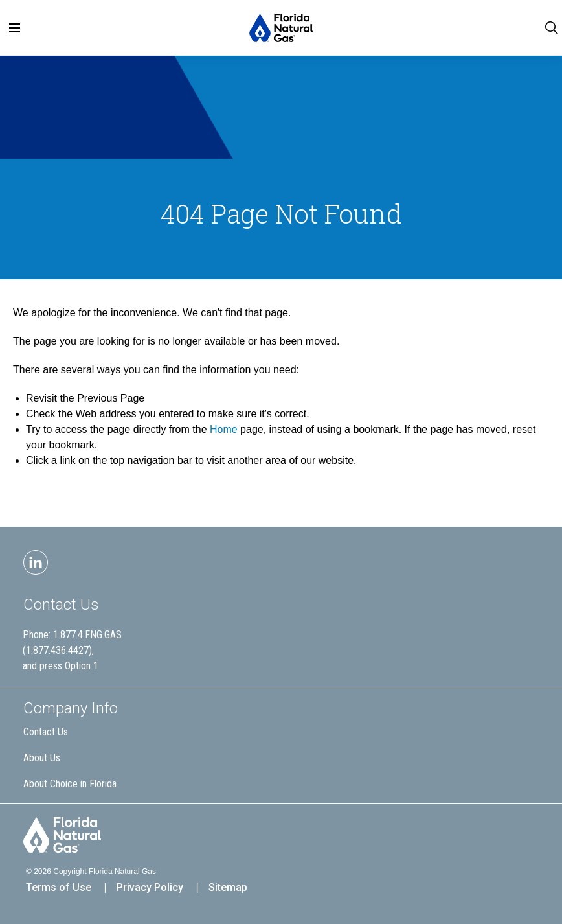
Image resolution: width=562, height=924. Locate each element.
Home (224, 429)
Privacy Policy (150, 887)
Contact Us (61, 605)
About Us (42, 758)
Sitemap (228, 887)
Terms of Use (59, 887)
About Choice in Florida (70, 784)
